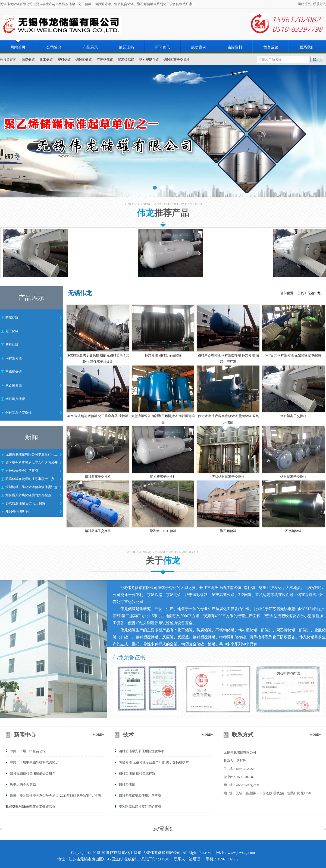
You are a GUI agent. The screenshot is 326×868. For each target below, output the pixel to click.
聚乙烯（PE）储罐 (163, 531)
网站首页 (304, 4)
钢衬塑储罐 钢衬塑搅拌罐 (137, 773)
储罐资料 (235, 47)
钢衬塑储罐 (84, 60)
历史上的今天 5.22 (23, 784)
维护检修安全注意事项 (22, 471)
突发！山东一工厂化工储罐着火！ (34, 807)
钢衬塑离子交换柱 (177, 60)
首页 (301, 293)
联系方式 (319, 4)
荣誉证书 (126, 47)
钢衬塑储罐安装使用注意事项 (140, 796)
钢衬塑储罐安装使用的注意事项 (142, 751)
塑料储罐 (64, 60)
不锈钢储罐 (105, 60)
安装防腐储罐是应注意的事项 (140, 807)
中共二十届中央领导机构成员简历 (34, 762)
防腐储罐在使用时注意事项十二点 (30, 479)
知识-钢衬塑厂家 (17, 511)
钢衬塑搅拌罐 (149, 60)
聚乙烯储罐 (126, 60)
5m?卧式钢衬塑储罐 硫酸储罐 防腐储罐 (294, 355)
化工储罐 (46, 60)
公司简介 (54, 47)
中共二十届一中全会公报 (28, 751)
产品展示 (90, 47)
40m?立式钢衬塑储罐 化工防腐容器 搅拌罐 (98, 416)
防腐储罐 (28, 60)
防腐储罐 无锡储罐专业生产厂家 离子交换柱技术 (154, 762)
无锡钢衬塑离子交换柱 (228, 477)
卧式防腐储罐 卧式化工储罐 (25, 503)
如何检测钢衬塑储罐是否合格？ (33, 773)
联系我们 (307, 47)
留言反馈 (271, 47)
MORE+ (98, 735)
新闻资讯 (162, 47)
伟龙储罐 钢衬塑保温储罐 (163, 355)
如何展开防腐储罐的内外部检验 (28, 495)
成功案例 (199, 47)
